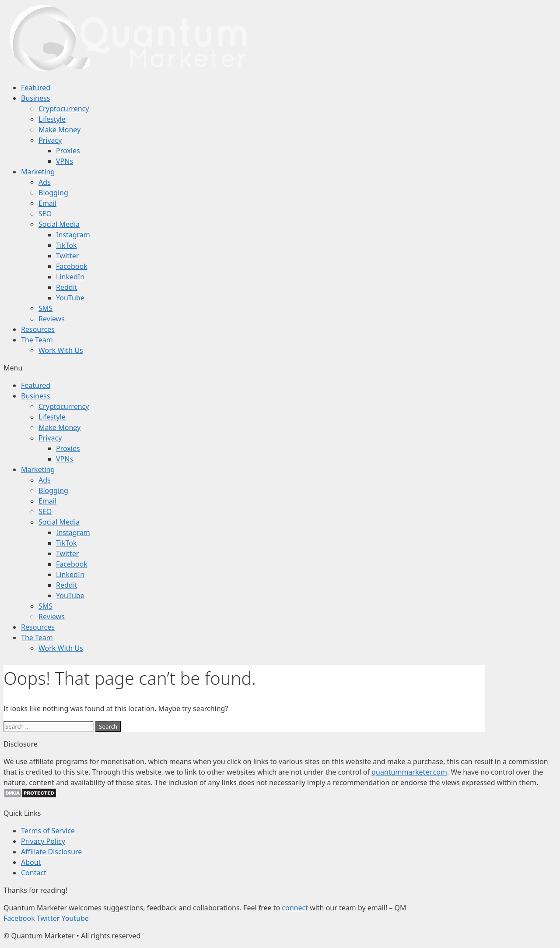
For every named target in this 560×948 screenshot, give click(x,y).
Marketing (38, 172)
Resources (38, 329)
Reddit (67, 287)
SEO (45, 214)
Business (35, 98)
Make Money (59, 130)
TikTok (66, 245)
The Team (37, 340)
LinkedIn (70, 277)
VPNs (65, 161)
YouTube (70, 298)
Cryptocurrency (64, 109)
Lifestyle (52, 119)
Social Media (59, 224)
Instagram (73, 235)
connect (295, 908)
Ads (45, 182)
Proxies (68, 151)
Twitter (67, 256)
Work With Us (61, 350)
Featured (36, 88)
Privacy (50, 140)
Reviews (52, 319)
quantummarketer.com (409, 772)
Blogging (53, 193)
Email (47, 203)
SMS (45, 308)
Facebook (72, 266)
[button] (280, 368)
